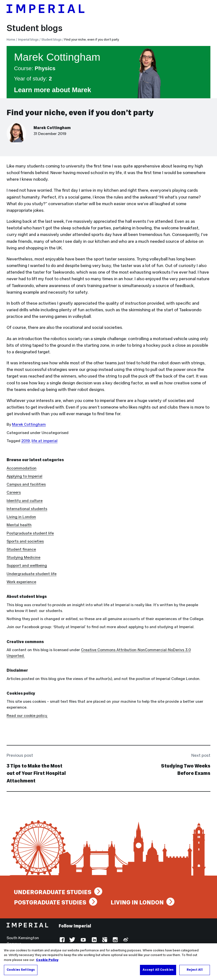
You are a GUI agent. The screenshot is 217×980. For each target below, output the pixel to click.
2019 (26, 441)
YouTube (83, 940)
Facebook (62, 940)
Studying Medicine (23, 557)
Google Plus (104, 940)
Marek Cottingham (52, 128)
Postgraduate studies (50, 902)
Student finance (21, 549)
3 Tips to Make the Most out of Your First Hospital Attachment (36, 773)
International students (27, 509)
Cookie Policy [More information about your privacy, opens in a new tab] (47, 960)
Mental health (19, 525)
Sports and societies (25, 541)
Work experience (21, 582)
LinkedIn (94, 940)
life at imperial (45, 441)
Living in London (21, 517)
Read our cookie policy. (27, 716)
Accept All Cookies (158, 970)
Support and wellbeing (27, 565)
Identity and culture (25, 501)
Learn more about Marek (52, 90)
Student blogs (34, 28)
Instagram (115, 940)
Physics (45, 68)
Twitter (72, 940)
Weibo (125, 940)
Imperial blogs (28, 39)
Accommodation (22, 468)
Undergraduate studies (53, 892)
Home (11, 39)
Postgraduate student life (30, 533)
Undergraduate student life (32, 574)
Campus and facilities (26, 484)
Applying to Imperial (24, 476)
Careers (14, 492)
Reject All (194, 970)
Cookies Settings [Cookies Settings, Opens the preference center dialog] (21, 970)
